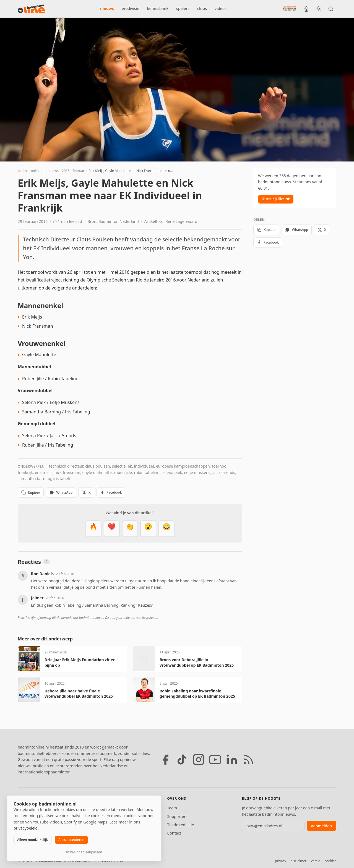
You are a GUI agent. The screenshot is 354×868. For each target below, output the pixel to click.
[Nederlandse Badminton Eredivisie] (290, 9)
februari (79, 171)
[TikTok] (182, 760)
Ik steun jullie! (276, 199)
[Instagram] (199, 760)
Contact (174, 833)
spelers (183, 8)
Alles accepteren (71, 840)
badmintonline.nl (31, 171)
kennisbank (158, 8)
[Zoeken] (331, 9)
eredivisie (131, 8)
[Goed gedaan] (130, 529)
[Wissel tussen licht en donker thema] (319, 9)
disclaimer (298, 861)
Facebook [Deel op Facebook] (111, 492)
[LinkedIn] (232, 760)
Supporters (177, 816)
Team (172, 808)
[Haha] (166, 529)
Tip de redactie (180, 825)
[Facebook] (165, 760)
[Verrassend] (148, 529)
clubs (202, 8)
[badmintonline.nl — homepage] (31, 9)
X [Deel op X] (86, 492)
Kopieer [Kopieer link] (31, 493)
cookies (330, 861)
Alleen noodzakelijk (32, 840)
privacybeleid (26, 828)
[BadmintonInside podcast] (306, 9)
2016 (66, 171)
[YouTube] (215, 760)
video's (221, 8)
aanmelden (322, 826)
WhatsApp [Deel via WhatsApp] (61, 492)
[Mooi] (112, 529)
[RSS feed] (248, 760)
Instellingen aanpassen (84, 852)
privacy (280, 861)
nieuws (107, 8)
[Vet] (93, 529)
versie (315, 861)
